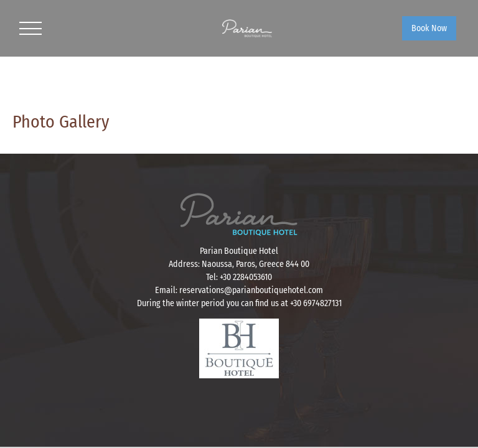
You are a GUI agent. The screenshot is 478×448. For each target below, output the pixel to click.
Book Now (429, 28)
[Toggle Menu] (30, 29)
